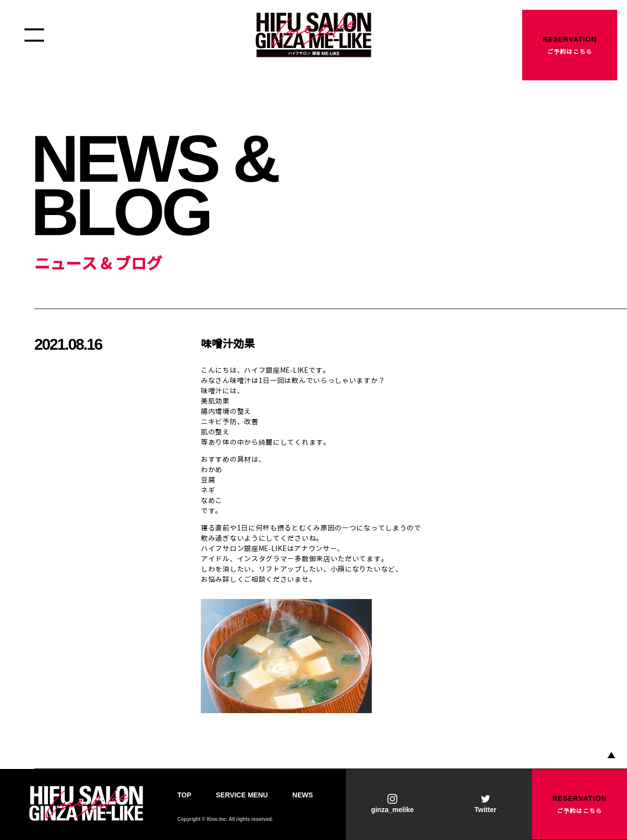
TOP (184, 795)
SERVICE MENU (242, 795)
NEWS (303, 795)
